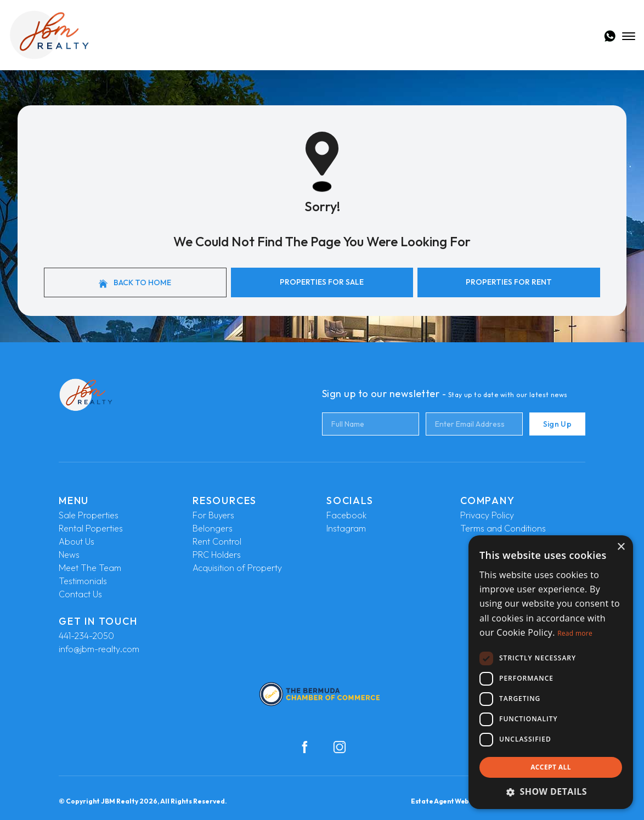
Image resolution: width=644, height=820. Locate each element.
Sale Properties (89, 515)
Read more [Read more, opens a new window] (575, 633)
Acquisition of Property (237, 568)
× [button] (621, 547)
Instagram (346, 528)
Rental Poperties (91, 528)
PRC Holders (217, 555)
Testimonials (83, 581)
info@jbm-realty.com (99, 649)
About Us (77, 541)
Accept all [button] (551, 767)
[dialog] (551, 672)
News (69, 555)
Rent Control (217, 541)
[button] (551, 791)
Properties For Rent (509, 282)
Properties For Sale (322, 282)
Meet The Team (90, 568)
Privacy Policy (487, 515)
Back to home (135, 283)
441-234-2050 (86, 636)
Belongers (213, 528)
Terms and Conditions (503, 528)
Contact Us (80, 594)
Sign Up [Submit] (557, 424)
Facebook (346, 515)
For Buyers (213, 515)
